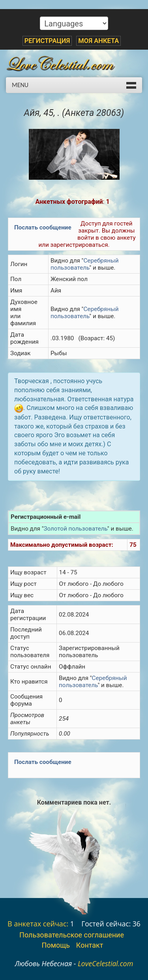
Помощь (56, 945)
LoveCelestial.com (106, 963)
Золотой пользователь (76, 529)
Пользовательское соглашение (72, 935)
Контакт (90, 945)
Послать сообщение (43, 227)
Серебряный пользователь (84, 264)
